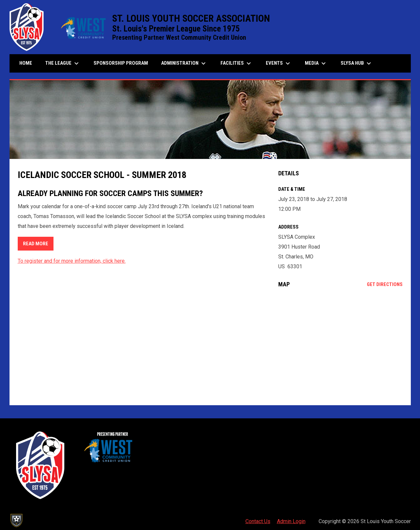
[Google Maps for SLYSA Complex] (340, 346)
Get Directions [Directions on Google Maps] (385, 284)
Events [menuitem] (279, 63)
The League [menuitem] (63, 63)
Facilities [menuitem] (237, 63)
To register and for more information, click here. (72, 261)
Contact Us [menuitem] (258, 521)
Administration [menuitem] (184, 63)
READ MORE (36, 244)
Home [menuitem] (26, 63)
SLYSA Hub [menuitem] (357, 63)
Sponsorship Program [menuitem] (123, 63)
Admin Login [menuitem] (291, 521)
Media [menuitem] (316, 63)
